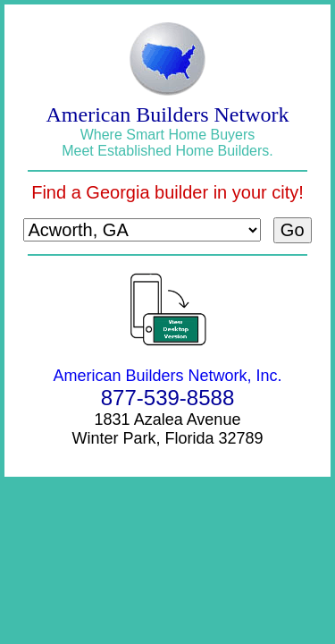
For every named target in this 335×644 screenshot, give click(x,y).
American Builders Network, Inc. (167, 376)
